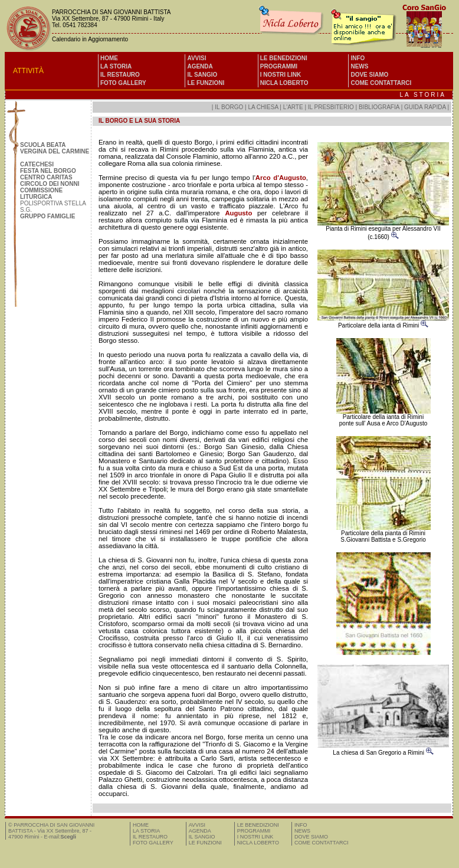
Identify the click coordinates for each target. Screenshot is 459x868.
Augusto (238, 213)
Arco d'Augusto (281, 178)
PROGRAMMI (279, 66)
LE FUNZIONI (206, 83)
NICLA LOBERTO (284, 83)
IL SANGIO (202, 75)
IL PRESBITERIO (331, 107)
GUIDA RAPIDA (426, 107)
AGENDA (200, 66)
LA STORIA (116, 66)
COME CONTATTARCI (381, 83)
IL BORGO (229, 107)
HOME (109, 58)
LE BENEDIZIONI (284, 58)
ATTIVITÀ (28, 71)
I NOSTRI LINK (281, 75)
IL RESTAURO (120, 75)
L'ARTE (293, 107)
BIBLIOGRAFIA (379, 107)
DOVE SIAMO (369, 75)
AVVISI (196, 58)
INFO (358, 58)
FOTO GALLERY (123, 83)
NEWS (359, 66)
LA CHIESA (263, 107)
